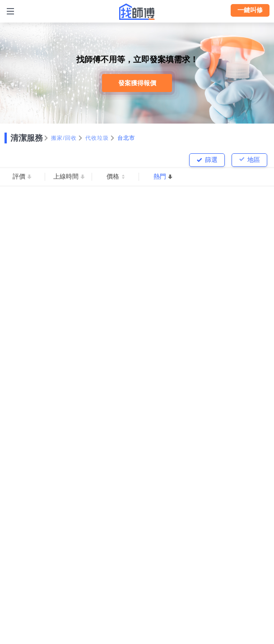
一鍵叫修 (250, 10)
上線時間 (66, 176)
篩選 (211, 160)
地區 (254, 160)
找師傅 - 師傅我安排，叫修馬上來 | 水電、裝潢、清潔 (137, 12)
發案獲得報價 (137, 83)
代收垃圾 (97, 138)
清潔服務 (27, 138)
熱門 (160, 176)
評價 (19, 176)
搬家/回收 (64, 138)
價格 (113, 176)
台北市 (126, 138)
